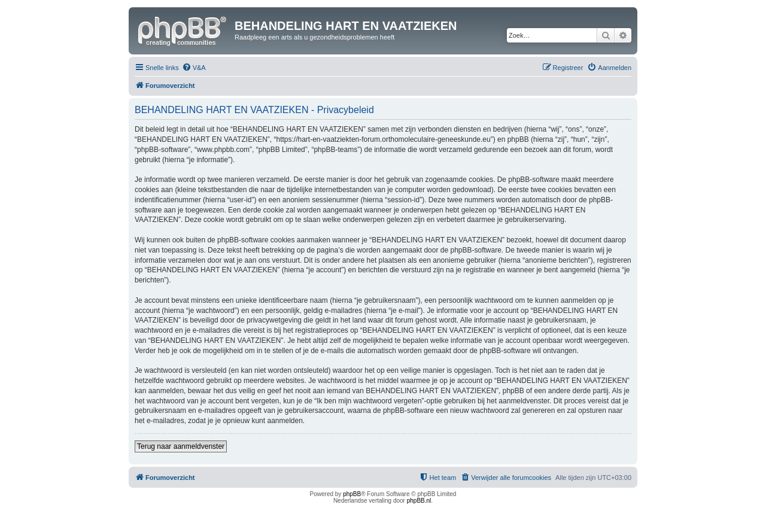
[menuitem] (194, 68)
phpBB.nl (419, 501)
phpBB (352, 494)
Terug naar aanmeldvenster (181, 446)
